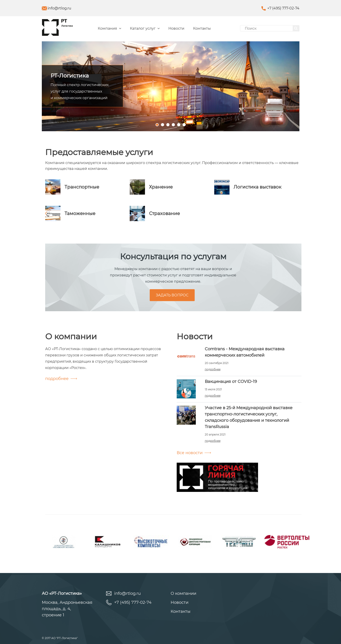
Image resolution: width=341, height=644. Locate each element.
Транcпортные (82, 187)
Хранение (161, 187)
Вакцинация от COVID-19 (231, 382)
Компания (109, 28)
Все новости (190, 453)
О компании (183, 593)
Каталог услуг (145, 28)
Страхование (164, 213)
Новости (176, 28)
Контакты (202, 28)
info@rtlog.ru (59, 8)
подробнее (57, 379)
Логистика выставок (257, 187)
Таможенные (80, 213)
